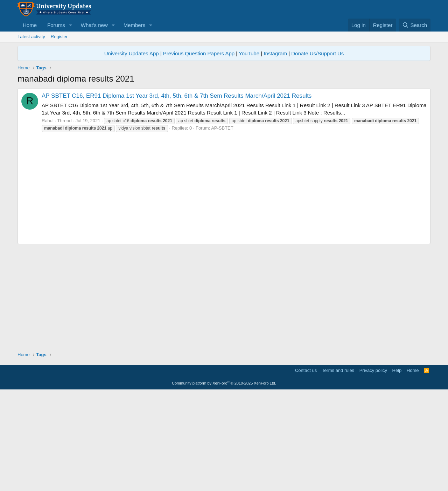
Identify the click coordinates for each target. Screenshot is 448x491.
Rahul (48, 219)
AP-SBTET (222, 226)
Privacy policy (373, 468)
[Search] (415, 25)
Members (135, 25)
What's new (94, 25)
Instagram (275, 53)
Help (397, 468)
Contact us (306, 468)
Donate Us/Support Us (317, 53)
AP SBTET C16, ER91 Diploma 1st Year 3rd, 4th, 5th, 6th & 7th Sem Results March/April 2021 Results (177, 194)
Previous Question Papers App (199, 53)
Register (59, 37)
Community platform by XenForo (224, 481)
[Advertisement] (224, 137)
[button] (71, 25)
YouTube (249, 53)
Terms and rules (338, 468)
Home (30, 25)
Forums (56, 25)
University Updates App (132, 53)
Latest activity (31, 37)
